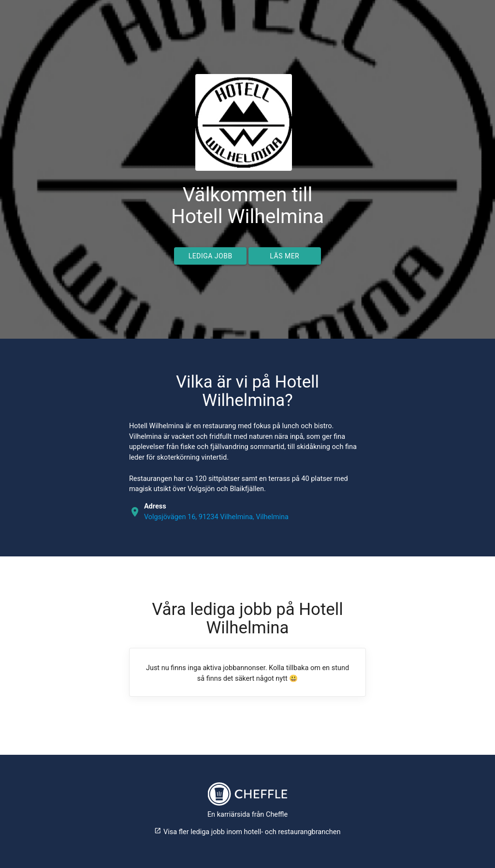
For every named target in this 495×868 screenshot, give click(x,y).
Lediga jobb (211, 256)
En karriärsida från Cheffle (247, 815)
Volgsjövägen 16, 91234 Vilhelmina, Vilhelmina (216, 517)
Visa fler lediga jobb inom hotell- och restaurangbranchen (247, 832)
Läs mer (284, 256)
